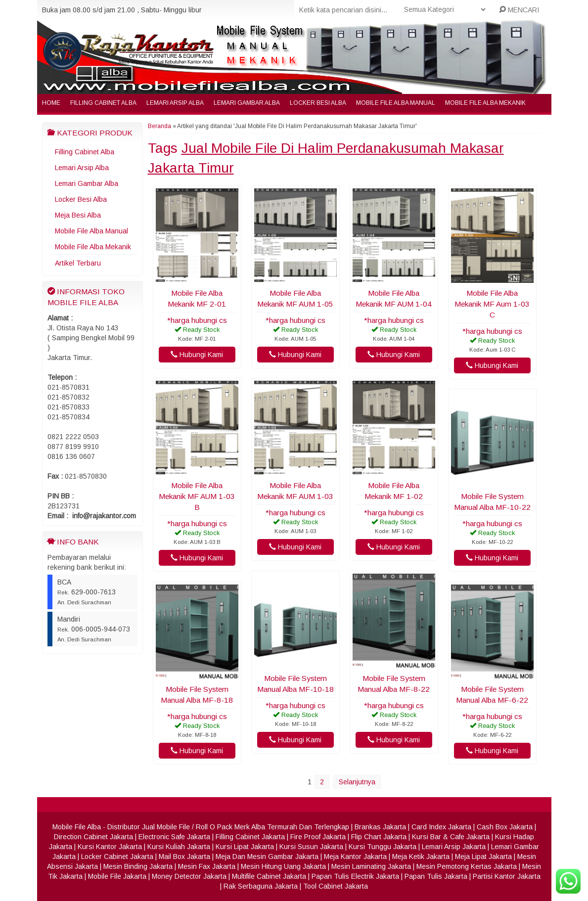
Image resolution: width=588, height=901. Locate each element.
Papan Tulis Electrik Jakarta (355, 876)
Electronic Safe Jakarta (174, 837)
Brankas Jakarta (380, 827)
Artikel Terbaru (78, 263)
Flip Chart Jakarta (379, 837)
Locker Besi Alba (318, 103)
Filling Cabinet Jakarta (250, 837)
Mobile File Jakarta (117, 876)
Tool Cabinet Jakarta (336, 886)
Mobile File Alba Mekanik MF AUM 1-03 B (197, 496)
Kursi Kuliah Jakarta (179, 847)
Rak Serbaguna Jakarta (261, 886)
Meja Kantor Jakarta (355, 856)
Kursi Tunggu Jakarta (383, 847)
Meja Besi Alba (78, 215)
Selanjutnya (357, 782)
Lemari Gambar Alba (247, 103)
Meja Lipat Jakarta (483, 856)
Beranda (159, 126)
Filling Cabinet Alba (103, 103)
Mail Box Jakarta (184, 856)
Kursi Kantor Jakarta (110, 847)
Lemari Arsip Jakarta (454, 847)
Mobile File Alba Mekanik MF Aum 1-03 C (492, 304)
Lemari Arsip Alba (175, 103)
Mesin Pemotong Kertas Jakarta (467, 866)
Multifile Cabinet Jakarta (269, 876)
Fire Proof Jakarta (318, 837)
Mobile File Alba (77, 827)
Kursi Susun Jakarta (311, 847)
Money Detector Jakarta (189, 876)
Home (51, 103)
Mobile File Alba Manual (396, 103)
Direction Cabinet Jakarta (93, 837)
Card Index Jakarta (441, 827)
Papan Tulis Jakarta (436, 876)
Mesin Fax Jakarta (207, 866)
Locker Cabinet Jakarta (117, 856)
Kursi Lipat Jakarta (245, 847)
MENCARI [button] (519, 10)
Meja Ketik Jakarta (421, 856)
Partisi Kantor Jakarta (507, 876)
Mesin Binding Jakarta (138, 866)
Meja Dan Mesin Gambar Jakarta (267, 856)
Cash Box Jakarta (505, 827)
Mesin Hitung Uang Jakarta (283, 866)
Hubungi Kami (197, 355)
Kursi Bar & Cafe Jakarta (451, 837)
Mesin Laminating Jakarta (371, 866)
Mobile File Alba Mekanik (485, 103)
